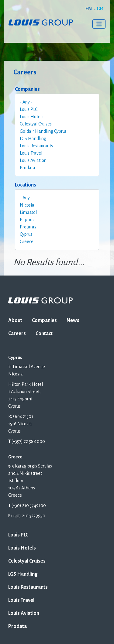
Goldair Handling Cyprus (43, 131)
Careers (17, 334)
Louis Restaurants (36, 146)
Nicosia (27, 205)
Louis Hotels (32, 117)
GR (100, 9)
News (73, 320)
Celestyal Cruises (36, 124)
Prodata (28, 168)
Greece (27, 241)
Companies (27, 89)
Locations (26, 185)
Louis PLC (29, 109)
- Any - (26, 102)
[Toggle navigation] (99, 24)
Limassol (28, 212)
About (15, 320)
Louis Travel (31, 153)
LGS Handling (33, 139)
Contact (44, 334)
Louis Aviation (33, 160)
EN (89, 9)
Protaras (28, 227)
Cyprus (26, 234)
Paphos (27, 220)
